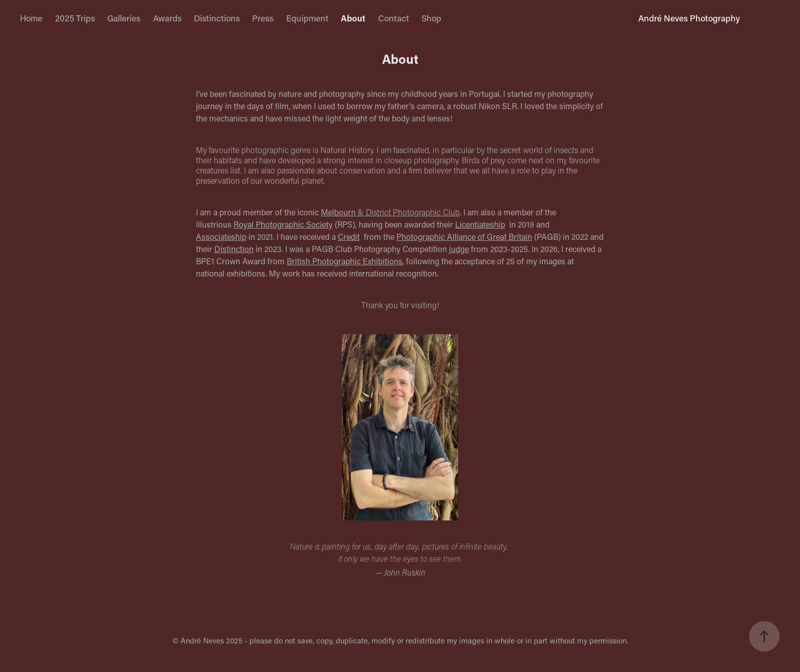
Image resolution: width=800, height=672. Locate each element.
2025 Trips (75, 18)
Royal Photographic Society (283, 224)
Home (31, 18)
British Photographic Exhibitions (345, 261)
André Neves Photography (689, 18)
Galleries (124, 18)
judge (459, 249)
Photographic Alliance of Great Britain (464, 237)
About (353, 18)
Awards (167, 18)
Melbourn (338, 212)
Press (263, 18)
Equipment (307, 18)
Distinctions (217, 18)
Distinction (234, 249)
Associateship (221, 237)
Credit (349, 237)
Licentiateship (480, 224)
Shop (431, 18)
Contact (394, 18)
